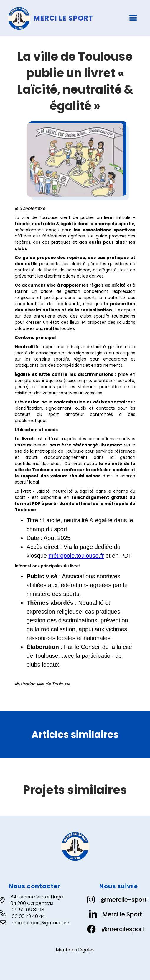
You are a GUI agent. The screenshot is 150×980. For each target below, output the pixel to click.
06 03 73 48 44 (28, 916)
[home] (65, 18)
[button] (133, 18)
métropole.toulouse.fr (76, 556)
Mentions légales (75, 950)
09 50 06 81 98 (28, 910)
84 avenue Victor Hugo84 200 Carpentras (37, 900)
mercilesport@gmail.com (41, 923)
